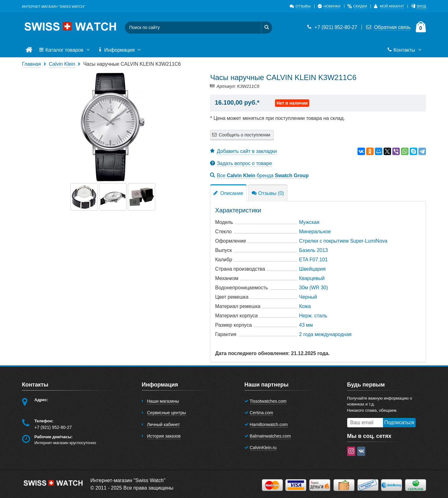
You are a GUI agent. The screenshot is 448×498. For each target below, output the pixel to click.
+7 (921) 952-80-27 (332, 27)
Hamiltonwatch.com (269, 424)
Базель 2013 (313, 250)
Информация (120, 50)
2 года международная (325, 334)
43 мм (306, 325)
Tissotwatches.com (268, 401)
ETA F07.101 (313, 260)
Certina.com (261, 413)
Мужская (309, 222)
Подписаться (399, 422)
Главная (32, 64)
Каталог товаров (65, 50)
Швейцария (312, 269)
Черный (308, 297)
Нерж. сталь (313, 316)
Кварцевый (312, 278)
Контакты (405, 50)
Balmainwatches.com (270, 436)
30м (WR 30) (313, 288)
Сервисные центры (167, 413)
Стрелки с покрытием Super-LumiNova (343, 241)
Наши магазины (163, 401)
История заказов (164, 436)
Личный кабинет (163, 424)
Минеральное (315, 232)
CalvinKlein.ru (263, 448)
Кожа (305, 306)
